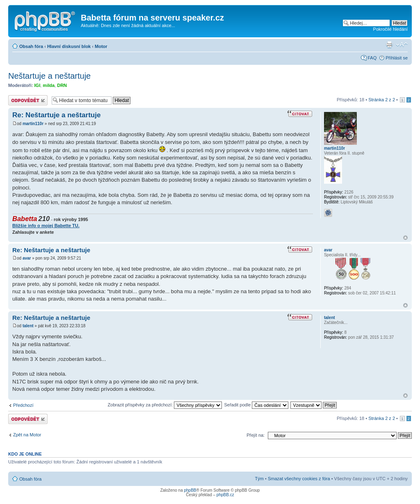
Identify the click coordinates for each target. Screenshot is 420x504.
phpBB (190, 490)
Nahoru (405, 238)
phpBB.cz (225, 495)
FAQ (372, 58)
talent (28, 326)
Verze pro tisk (389, 45)
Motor (101, 46)
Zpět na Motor (27, 435)
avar (27, 258)
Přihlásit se (397, 58)
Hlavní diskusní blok (69, 46)
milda (49, 85)
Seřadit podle (256, 405)
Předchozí (23, 405)
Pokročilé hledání (390, 29)
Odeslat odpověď (28, 100)
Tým (259, 479)
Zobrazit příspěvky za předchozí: (165, 405)
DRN (62, 85)
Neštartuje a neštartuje (49, 76)
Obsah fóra (31, 46)
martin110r (33, 124)
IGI (38, 85)
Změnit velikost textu (402, 45)
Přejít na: (256, 435)
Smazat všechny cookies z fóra (299, 479)
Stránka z (382, 100)
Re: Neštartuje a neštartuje (56, 115)
